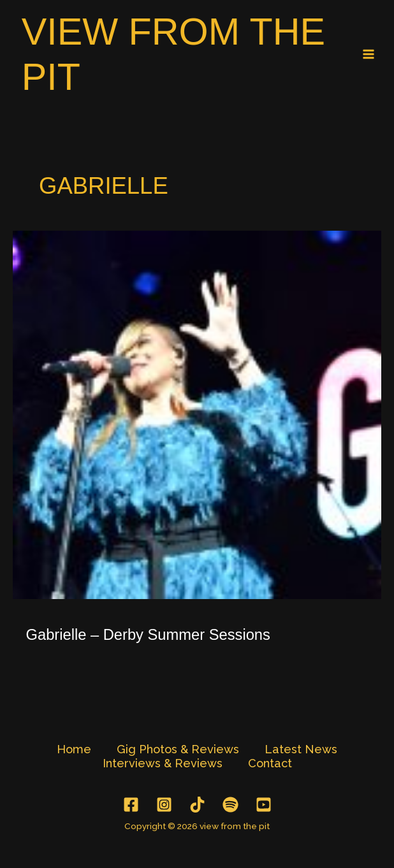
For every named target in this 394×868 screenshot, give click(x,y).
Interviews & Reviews (163, 763)
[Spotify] (230, 805)
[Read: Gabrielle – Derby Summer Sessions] (197, 414)
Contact (270, 763)
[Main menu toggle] (369, 54)
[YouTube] (264, 805)
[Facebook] (131, 805)
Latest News (301, 749)
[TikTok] (197, 805)
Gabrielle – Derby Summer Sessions (148, 635)
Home (74, 749)
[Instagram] (164, 805)
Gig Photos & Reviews (178, 749)
